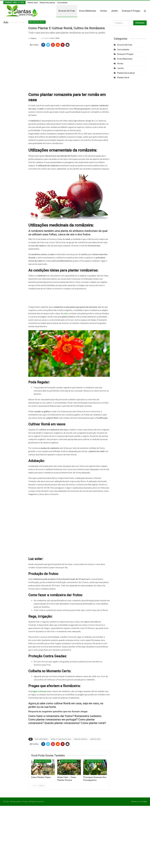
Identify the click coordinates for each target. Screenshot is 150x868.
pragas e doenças (39, 691)
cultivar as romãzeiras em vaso (61, 739)
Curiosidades (62, 3)
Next (42, 786)
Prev (34, 786)
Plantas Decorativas (47, 3)
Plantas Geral (33, 3)
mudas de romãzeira (81, 739)
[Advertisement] (69, 68)
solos (66, 313)
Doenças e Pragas (125, 54)
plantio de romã (95, 739)
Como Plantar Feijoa (41, 777)
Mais (138, 11)
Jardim (128, 11)
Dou (145, 802)
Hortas (117, 11)
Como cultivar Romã (41, 739)
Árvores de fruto (80, 11)
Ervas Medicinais (101, 11)
